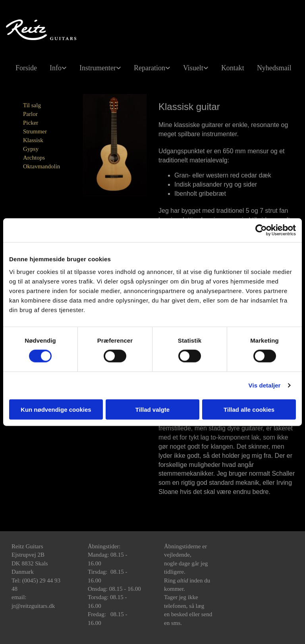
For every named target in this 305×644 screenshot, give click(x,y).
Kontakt (233, 68)
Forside (26, 68)
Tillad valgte (152, 409)
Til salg (32, 105)
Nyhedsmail (274, 68)
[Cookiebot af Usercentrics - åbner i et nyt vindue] (261, 230)
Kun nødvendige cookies (56, 409)
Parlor (30, 114)
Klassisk (33, 140)
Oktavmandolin (42, 166)
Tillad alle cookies (249, 409)
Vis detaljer (265, 385)
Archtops (34, 158)
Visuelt (193, 68)
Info (56, 68)
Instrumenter (98, 68)
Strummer (35, 131)
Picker (31, 123)
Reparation (150, 68)
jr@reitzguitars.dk (33, 606)
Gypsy (31, 149)
